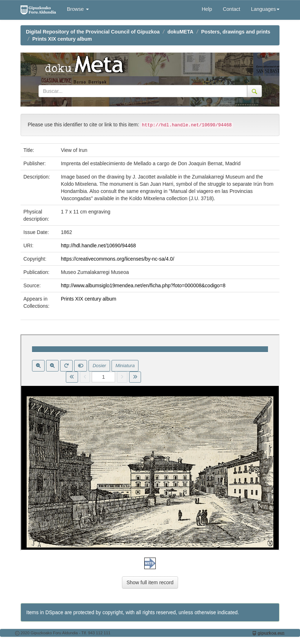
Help (207, 9)
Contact (231, 9)
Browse (78, 9)
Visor (150, 442)
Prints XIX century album (62, 39)
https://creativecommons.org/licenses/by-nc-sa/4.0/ (117, 259)
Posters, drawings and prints (236, 32)
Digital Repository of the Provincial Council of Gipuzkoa (93, 32)
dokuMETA (181, 32)
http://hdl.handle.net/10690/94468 (98, 246)
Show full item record (150, 582)
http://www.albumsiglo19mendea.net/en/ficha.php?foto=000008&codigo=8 (143, 285)
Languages (265, 9)
